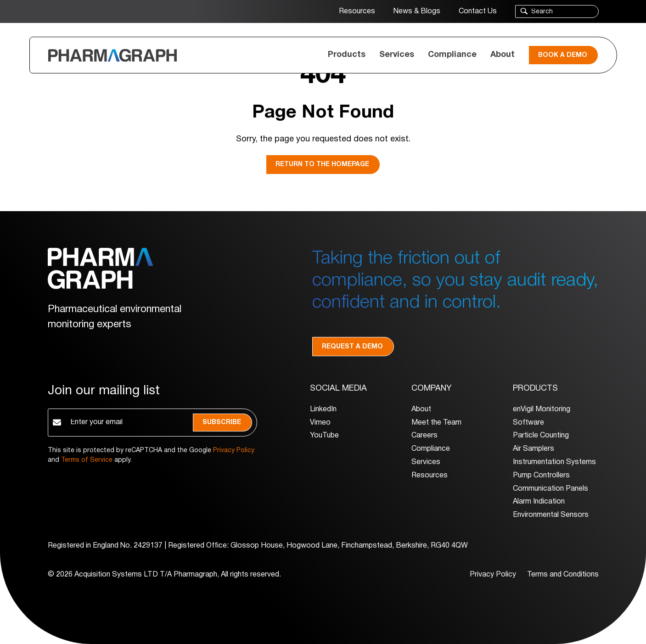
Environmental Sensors (551, 515)
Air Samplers (534, 449)
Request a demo (352, 347)
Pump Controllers (541, 476)
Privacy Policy (234, 451)
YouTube (324, 436)
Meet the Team (436, 423)
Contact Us (478, 11)
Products (347, 55)
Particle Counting (541, 436)
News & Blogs (417, 11)
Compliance (452, 55)
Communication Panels (551, 489)
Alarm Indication (539, 502)
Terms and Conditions (563, 575)
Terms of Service (87, 460)
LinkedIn (323, 409)
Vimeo (320, 423)
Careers (424, 436)
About (503, 55)
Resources (357, 11)
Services (397, 55)
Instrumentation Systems (554, 462)
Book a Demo (563, 55)
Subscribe (222, 423)
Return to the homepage (322, 165)
